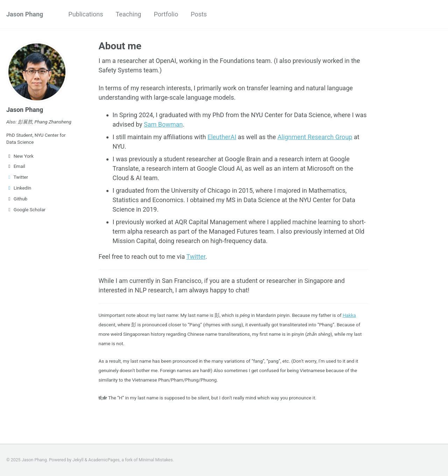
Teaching (128, 14)
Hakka (349, 315)
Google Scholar (26, 209)
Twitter (17, 177)
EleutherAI (222, 137)
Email (16, 166)
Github (17, 199)
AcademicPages (104, 460)
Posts (199, 14)
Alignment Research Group (315, 137)
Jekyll (78, 460)
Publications (86, 14)
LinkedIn (19, 188)
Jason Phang (25, 14)
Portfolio (166, 14)
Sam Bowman (163, 124)
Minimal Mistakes (156, 460)
